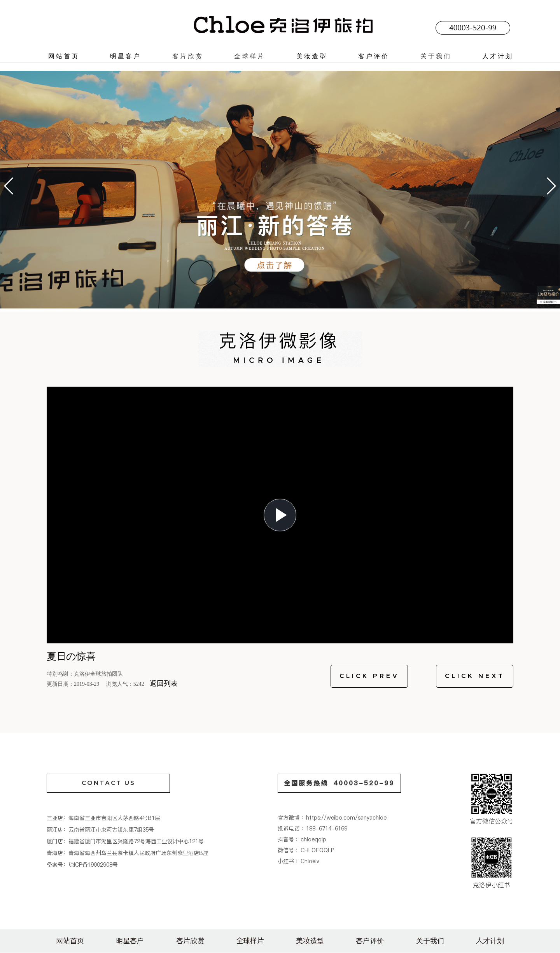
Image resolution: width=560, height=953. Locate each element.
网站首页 (64, 56)
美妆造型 (312, 56)
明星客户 (126, 56)
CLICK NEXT (475, 676)
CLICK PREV (369, 676)
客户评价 (374, 56)
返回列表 (164, 683)
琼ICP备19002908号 (93, 865)
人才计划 (498, 56)
